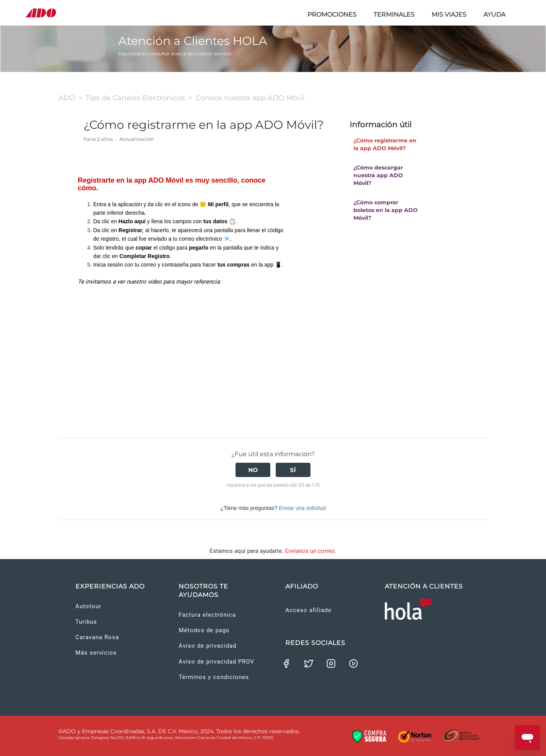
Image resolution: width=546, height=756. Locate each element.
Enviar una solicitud (302, 508)
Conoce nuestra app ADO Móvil (250, 98)
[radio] (253, 470)
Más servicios (96, 653)
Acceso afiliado (309, 610)
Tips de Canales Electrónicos (135, 98)
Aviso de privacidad (207, 646)
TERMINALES (394, 15)
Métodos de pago (204, 630)
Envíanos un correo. (311, 551)
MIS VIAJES (449, 15)
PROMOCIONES (332, 15)
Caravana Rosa (97, 637)
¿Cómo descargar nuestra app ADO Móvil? (378, 175)
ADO (67, 98)
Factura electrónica (207, 615)
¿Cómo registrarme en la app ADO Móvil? (385, 144)
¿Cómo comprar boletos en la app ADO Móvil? (386, 210)
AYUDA (494, 15)
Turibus (86, 622)
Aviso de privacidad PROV (217, 662)
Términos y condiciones (214, 677)
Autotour (88, 606)
